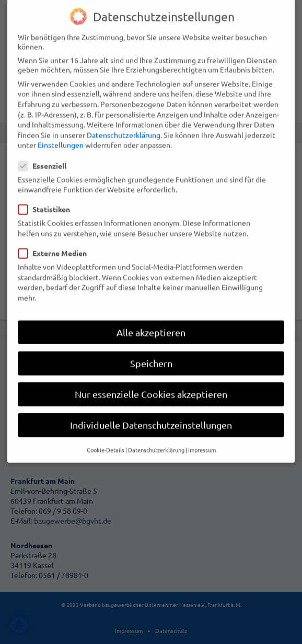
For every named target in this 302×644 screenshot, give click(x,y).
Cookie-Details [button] (106, 433)
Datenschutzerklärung (124, 118)
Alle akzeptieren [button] (151, 316)
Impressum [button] (202, 433)
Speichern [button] (151, 347)
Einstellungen (61, 128)
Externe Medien (56, 236)
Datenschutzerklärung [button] (156, 433)
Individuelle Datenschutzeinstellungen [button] (151, 408)
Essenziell (45, 149)
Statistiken (47, 193)
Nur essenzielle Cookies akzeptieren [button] (151, 377)
